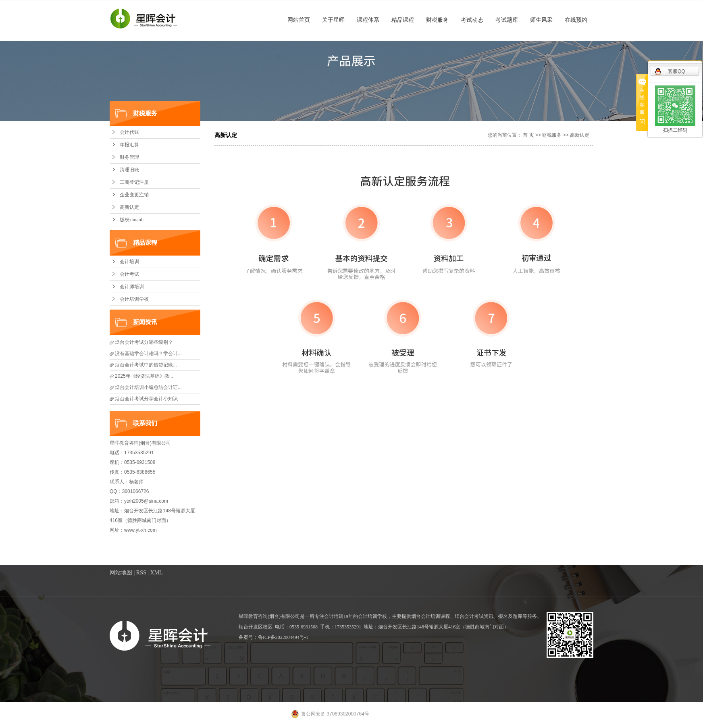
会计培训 (129, 262)
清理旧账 (129, 170)
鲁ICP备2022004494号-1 (283, 637)
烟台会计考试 (469, 616)
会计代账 (129, 132)
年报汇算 (129, 145)
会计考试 (129, 274)
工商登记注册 (134, 182)
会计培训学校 (134, 299)
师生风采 (541, 20)
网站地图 (121, 573)
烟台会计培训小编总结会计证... (148, 387)
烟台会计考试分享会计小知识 (146, 399)
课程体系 (368, 20)
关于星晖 (333, 20)
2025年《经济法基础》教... (144, 376)
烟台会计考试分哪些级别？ (144, 342)
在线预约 (576, 20)
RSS (141, 573)
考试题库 (507, 20)
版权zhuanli (132, 220)
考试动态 (472, 20)
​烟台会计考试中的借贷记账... (146, 365)
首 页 (528, 135)
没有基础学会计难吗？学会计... (148, 354)
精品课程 (403, 20)
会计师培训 (132, 287)
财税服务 (437, 20)
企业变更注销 (134, 195)
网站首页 (299, 20)
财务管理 (129, 157)
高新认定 (129, 207)
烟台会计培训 (426, 616)
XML (157, 573)
